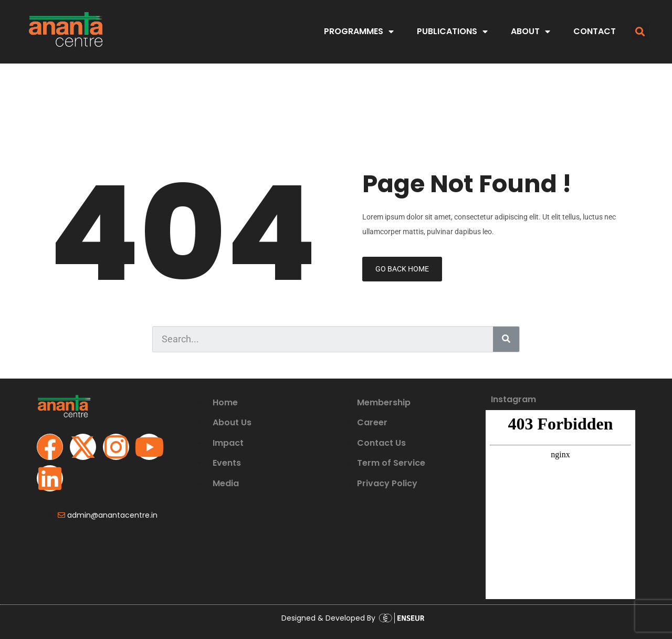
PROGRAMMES (359, 32)
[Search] (506, 339)
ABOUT (531, 32)
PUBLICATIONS (452, 32)
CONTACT (595, 31)
